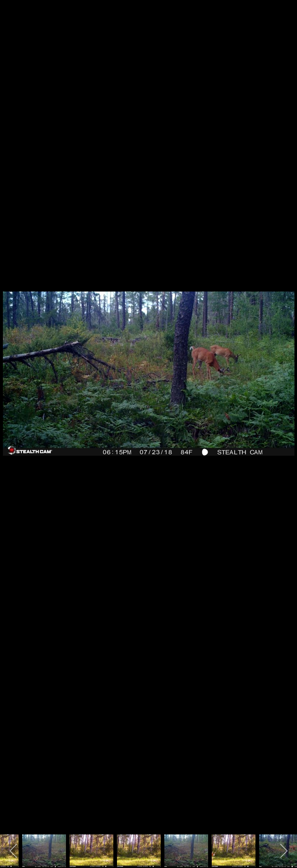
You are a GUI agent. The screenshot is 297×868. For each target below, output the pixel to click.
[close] (290, 8)
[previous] (13, 423)
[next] (284, 423)
